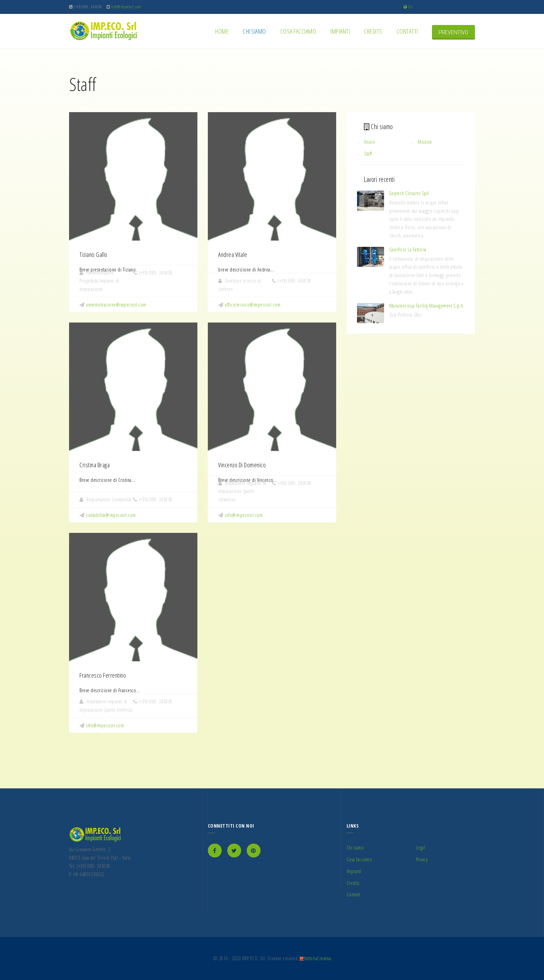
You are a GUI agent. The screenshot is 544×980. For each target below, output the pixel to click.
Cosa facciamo (299, 31)
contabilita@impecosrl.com (111, 515)
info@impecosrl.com (244, 515)
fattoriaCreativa (318, 958)
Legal (421, 848)
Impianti (341, 31)
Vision (369, 142)
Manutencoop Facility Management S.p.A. (427, 306)
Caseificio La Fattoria (408, 249)
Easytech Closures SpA (409, 193)
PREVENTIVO (454, 32)
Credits (374, 31)
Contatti (408, 31)
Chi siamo (255, 31)
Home (223, 31)
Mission (425, 142)
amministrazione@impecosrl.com (116, 305)
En (408, 7)
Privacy (422, 859)
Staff (368, 154)
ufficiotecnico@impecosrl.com (253, 305)
